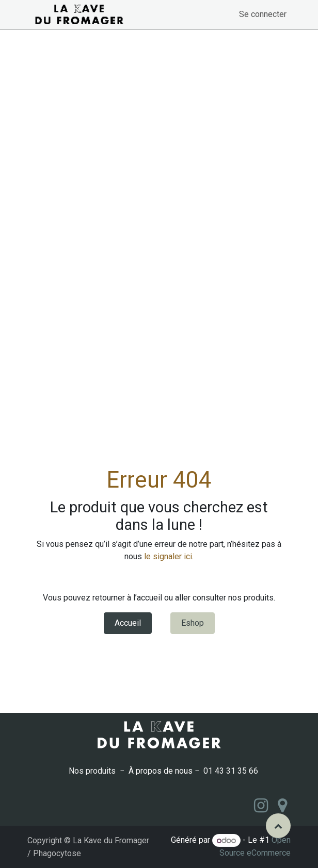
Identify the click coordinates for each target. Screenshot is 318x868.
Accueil (128, 623)
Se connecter (263, 14)
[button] (278, 826)
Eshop (193, 623)
